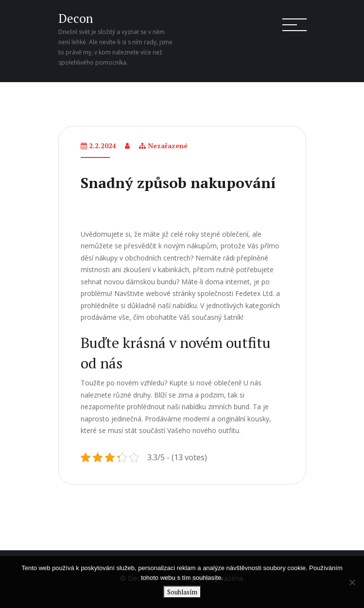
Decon (76, 18)
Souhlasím (182, 592)
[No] (352, 582)
